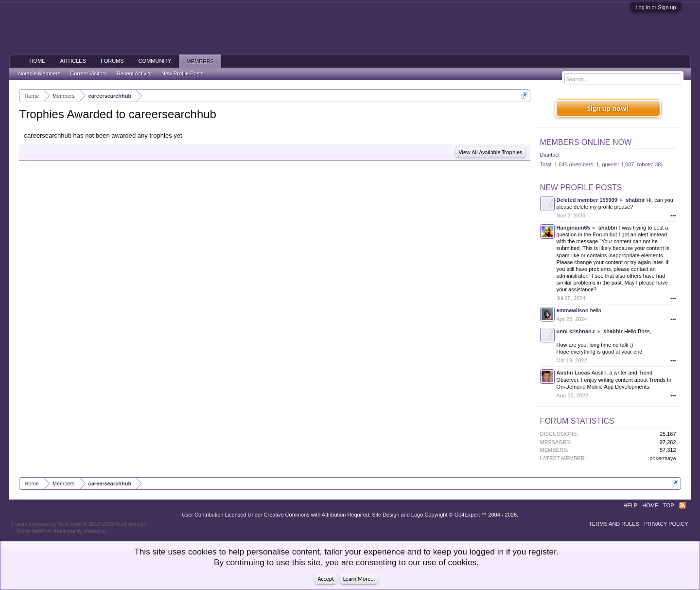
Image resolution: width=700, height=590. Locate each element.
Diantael (550, 155)
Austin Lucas (573, 373)
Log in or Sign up (656, 7)
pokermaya (663, 458)
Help (630, 505)
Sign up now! (608, 108)
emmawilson (573, 310)
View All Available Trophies (490, 152)
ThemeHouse (124, 531)
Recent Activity (134, 73)
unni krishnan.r (576, 331)
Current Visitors (88, 73)
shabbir (635, 200)
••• (673, 215)
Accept (326, 579)
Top (668, 505)
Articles (73, 61)
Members (200, 61)
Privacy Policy (666, 524)
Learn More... (359, 579)
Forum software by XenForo (79, 524)
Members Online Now (586, 142)
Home (37, 61)
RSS (682, 505)
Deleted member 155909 (587, 200)
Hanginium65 (573, 228)
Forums (112, 61)
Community (155, 61)
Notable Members (39, 73)
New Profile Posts (581, 188)
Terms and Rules (614, 524)
